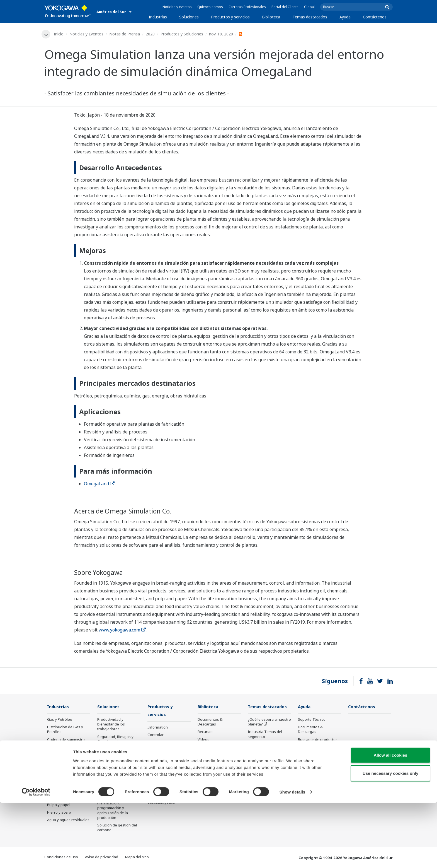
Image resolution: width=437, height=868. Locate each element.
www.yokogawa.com (122, 630)
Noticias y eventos (177, 7)
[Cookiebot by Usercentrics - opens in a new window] (36, 857)
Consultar (156, 751)
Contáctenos (375, 17)
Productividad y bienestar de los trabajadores (111, 725)
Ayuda (345, 17)
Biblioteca (271, 17)
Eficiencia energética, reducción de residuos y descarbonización (118, 774)
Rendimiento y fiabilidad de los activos (118, 752)
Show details (292, 857)
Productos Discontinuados (311, 762)
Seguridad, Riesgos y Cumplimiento (115, 739)
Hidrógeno (56, 775)
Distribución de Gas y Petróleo (65, 730)
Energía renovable (63, 767)
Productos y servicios (230, 17)
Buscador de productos (318, 740)
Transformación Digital (267, 767)
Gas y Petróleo (60, 720)
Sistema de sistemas (265, 752)
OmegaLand (99, 484)
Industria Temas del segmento (265, 735)
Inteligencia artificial (265, 775)
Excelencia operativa (115, 762)
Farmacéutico (58, 790)
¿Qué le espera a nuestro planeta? (269, 722)
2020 (150, 34)
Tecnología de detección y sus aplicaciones (269, 797)
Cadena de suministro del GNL (66, 742)
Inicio (59, 34)
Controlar (156, 736)
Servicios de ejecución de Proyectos (169, 760)
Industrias (158, 17)
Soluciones (189, 17)
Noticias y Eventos (87, 34)
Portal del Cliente (285, 7)
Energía (54, 760)
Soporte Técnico (312, 720)
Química (54, 752)
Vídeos (203, 740)
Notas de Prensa (125, 34)
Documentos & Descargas (210, 722)
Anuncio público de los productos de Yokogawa (168, 788)
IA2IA (253, 760)
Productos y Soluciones (182, 34)
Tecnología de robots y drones (267, 785)
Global (309, 7)
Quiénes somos (210, 7)
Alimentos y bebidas (64, 797)
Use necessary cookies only (390, 838)
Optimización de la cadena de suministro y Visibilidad (117, 791)
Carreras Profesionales (247, 7)
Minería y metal (60, 782)
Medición (155, 743)
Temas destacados (310, 17)
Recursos (206, 732)
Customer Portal (312, 752)
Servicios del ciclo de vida (169, 771)
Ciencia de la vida (162, 778)
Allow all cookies (391, 820)
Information (158, 728)
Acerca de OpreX (262, 744)
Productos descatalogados (161, 800)
